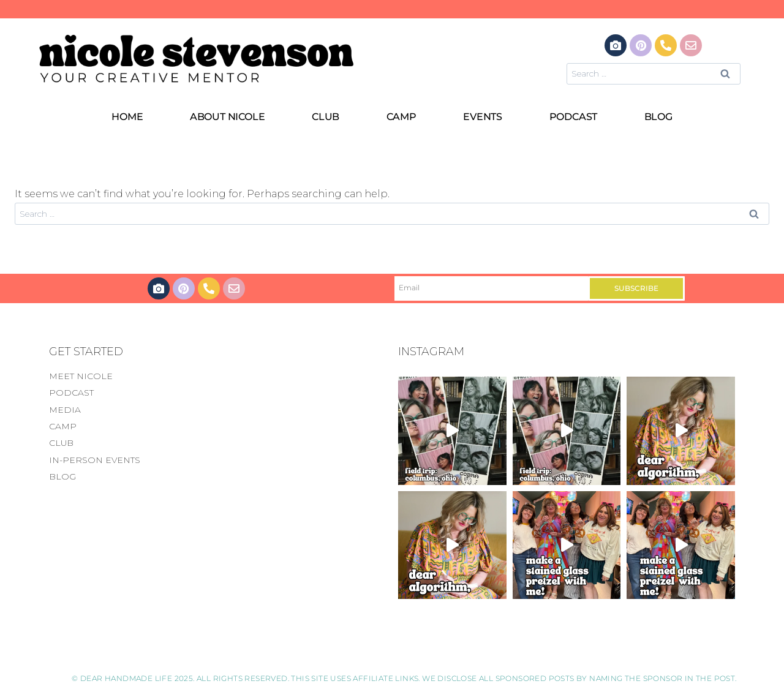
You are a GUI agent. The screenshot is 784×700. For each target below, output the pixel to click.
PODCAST (574, 117)
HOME (127, 117)
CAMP (401, 117)
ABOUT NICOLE (228, 117)
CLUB (326, 117)
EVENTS (483, 117)
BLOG (658, 117)
